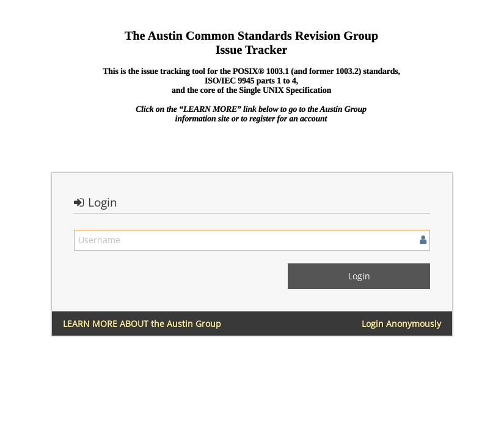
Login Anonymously (401, 324)
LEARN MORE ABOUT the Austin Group (142, 324)
